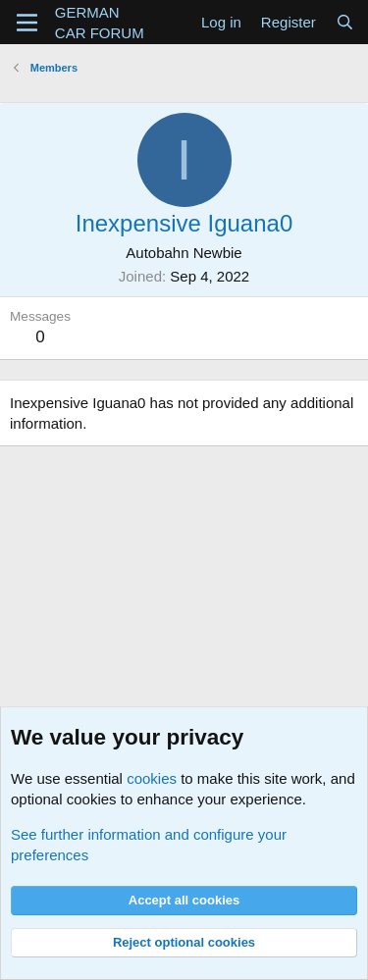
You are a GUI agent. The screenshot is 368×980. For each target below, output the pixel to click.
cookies (152, 778)
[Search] (345, 22)
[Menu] (27, 23)
